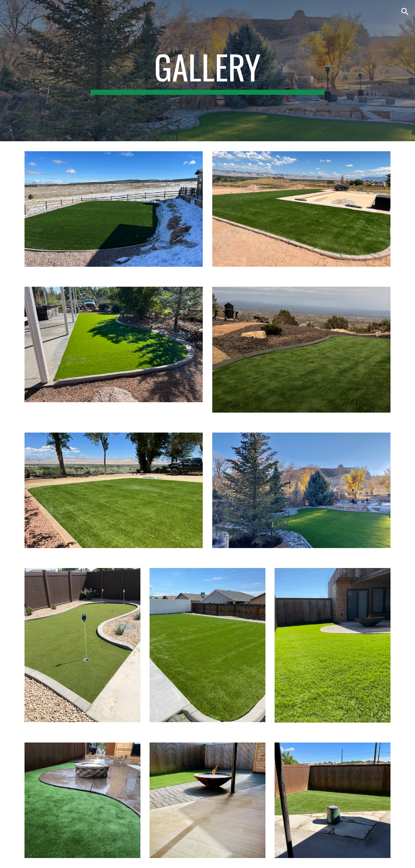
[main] (207, 71)
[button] (405, 12)
